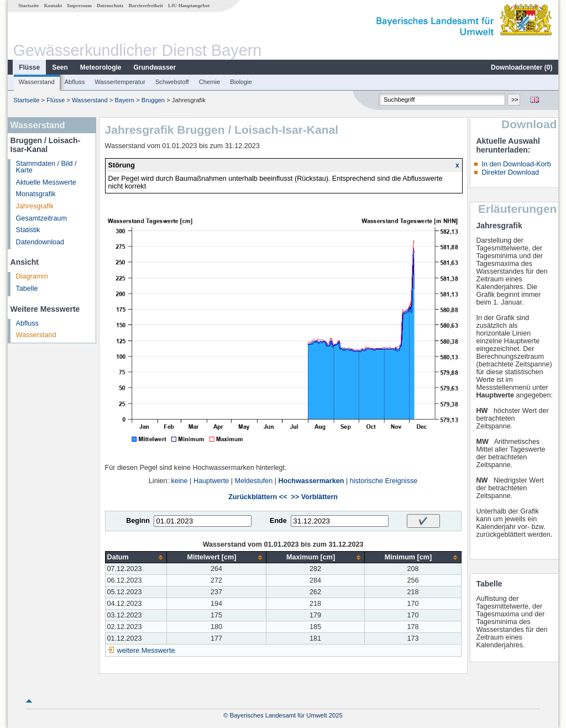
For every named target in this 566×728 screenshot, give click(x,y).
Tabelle (27, 289)
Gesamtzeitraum (41, 218)
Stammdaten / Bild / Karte (46, 167)
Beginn (138, 521)
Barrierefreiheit (146, 6)
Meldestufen (254, 481)
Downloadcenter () (522, 67)
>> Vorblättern (315, 497)
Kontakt (53, 6)
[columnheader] (136, 557)
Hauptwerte (211, 481)
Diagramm (32, 276)
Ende (278, 521)
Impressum (80, 6)
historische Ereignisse (384, 481)
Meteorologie (101, 67)
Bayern (125, 100)
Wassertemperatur (120, 82)
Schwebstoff (172, 82)
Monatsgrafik (36, 194)
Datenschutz (110, 6)
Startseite (28, 6)
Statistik (28, 230)
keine (179, 481)
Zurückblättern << (258, 497)
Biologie (241, 82)
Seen (60, 67)
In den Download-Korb (516, 164)
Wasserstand (37, 82)
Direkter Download (510, 172)
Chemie (210, 82)
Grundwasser (155, 67)
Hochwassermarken (311, 481)
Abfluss (75, 82)
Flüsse (29, 67)
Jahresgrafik (35, 206)
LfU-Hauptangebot (189, 6)
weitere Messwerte (146, 651)
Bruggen (153, 100)
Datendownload (40, 242)
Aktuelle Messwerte (46, 182)
